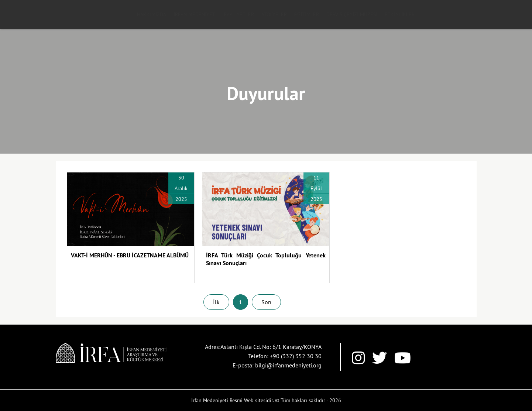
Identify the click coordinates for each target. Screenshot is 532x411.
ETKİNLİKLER (400, 14)
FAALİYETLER (239, 14)
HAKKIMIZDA (152, 14)
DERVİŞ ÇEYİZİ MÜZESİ (352, 14)
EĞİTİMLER (307, 14)
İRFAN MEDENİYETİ (195, 14)
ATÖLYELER (274, 14)
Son (266, 302)
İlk (216, 302)
